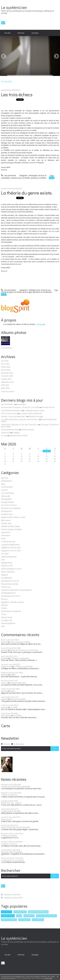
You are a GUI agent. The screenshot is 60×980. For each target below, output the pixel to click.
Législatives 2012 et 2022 (11, 548)
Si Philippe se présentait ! (20, 658)
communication (7, 487)
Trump (4, 614)
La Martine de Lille (8, 542)
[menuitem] (8, 33)
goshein (4, 642)
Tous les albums (7, 348)
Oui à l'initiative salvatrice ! (11, 410)
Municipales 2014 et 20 (10, 581)
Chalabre (16, 433)
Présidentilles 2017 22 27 (11, 596)
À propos (35, 33)
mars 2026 (5, 364)
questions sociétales (38, 178)
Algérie (13, 675)
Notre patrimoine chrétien (20, 642)
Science (4, 608)
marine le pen (8, 916)
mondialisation (7, 578)
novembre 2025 (7, 376)
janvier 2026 (6, 370)
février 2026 (6, 367)
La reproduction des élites (11, 811)
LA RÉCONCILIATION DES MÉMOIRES (16, 787)
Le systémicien (14, 7)
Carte (6, 726)
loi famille (26, 178)
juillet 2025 (5, 388)
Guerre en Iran (7, 819)
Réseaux (4, 605)
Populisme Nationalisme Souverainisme (16, 590)
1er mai (4, 436)
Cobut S (4, 683)
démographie (24, 920)
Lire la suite (41, 324)
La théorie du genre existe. (27, 193)
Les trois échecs (17, 94)
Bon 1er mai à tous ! (9, 413)
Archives (21, 33)
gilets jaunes (6, 520)
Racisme (4, 599)
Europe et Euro (7, 514)
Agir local (5, 478)
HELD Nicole (6, 715)
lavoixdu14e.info (48, 407)
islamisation (7, 912)
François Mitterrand (18, 683)
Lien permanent (9, 175)
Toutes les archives (8, 392)
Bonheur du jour (28, 430)
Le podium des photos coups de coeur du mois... (20, 419)
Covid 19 (4, 490)
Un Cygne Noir (7, 620)
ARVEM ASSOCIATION (19, 436)
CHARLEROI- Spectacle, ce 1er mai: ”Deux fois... (19, 425)
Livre (3, 560)
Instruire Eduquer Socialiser (11, 529)
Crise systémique (8, 493)
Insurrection (6, 532)
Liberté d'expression (9, 557)
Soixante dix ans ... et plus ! (11, 803)
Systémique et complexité (11, 611)
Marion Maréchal (8, 572)
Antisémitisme (7, 481)
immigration (29, 916)
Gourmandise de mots (10, 430)
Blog (3, 484)
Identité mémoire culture (11, 526)
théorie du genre (7, 292)
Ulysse (13, 691)
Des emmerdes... (8, 404)
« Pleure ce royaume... (9, 795)
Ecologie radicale (8, 502)
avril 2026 (5, 361)
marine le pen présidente (46, 916)
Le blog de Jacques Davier (34, 410)
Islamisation (6, 536)
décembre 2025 (7, 373)
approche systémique (38, 912)
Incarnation (22, 404)
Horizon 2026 (6, 523)
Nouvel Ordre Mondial (10, 584)
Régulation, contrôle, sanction (13, 602)
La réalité (14, 707)
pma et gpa (27, 292)
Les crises (5, 554)
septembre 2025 (7, 382)
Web (3, 626)
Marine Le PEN (7, 566)
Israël (3, 539)
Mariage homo (7, 563)
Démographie (6, 499)
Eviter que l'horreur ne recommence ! (25, 650)
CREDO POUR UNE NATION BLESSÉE (16, 827)
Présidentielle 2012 (8, 593)
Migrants (4, 575)
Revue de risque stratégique (12, 852)
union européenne (9, 920)
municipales (6, 178)
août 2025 (5, 385)
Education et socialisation (11, 508)
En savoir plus (47, 978)
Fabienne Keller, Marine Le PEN (13, 517)
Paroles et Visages (36, 416)
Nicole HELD (6, 666)
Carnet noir (5, 433)
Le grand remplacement (10, 545)
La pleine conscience (9, 844)
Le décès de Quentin (9, 836)
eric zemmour (38, 920)
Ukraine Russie (7, 617)
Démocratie (6, 496)
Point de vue (6, 587)
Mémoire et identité (18, 699)
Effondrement (6, 511)
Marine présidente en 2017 (11, 569)
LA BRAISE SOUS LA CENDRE (12, 860)
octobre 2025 (6, 379)
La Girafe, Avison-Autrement (31, 413)
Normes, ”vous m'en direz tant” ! (13, 416)
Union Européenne (8, 623)
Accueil (7, 33)
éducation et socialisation (42, 292)
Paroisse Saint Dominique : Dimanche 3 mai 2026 (20, 407)
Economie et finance (9, 505)
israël (19, 916)
